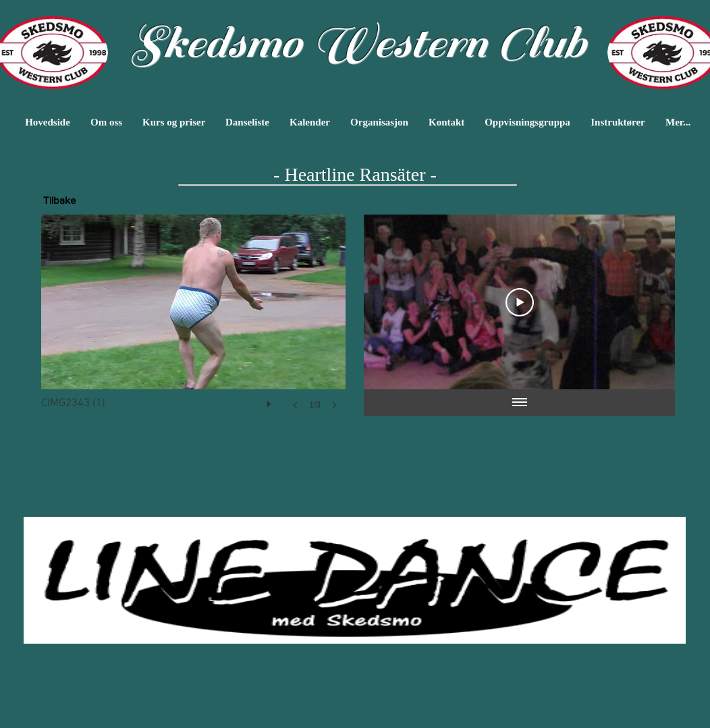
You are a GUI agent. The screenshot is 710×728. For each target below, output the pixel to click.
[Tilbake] (59, 200)
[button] (193, 326)
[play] (271, 401)
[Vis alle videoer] (520, 403)
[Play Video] (520, 302)
